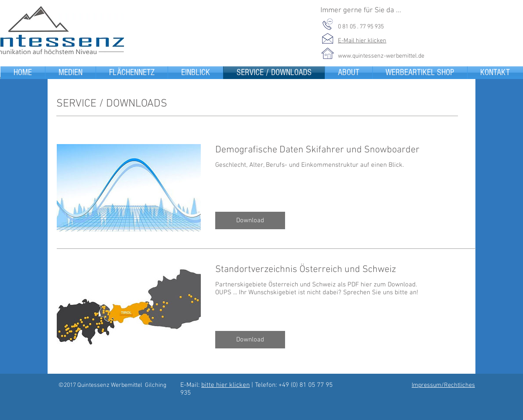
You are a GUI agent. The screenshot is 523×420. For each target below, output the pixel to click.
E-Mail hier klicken (362, 41)
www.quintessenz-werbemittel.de (381, 56)
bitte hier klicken (225, 385)
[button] (250, 220)
